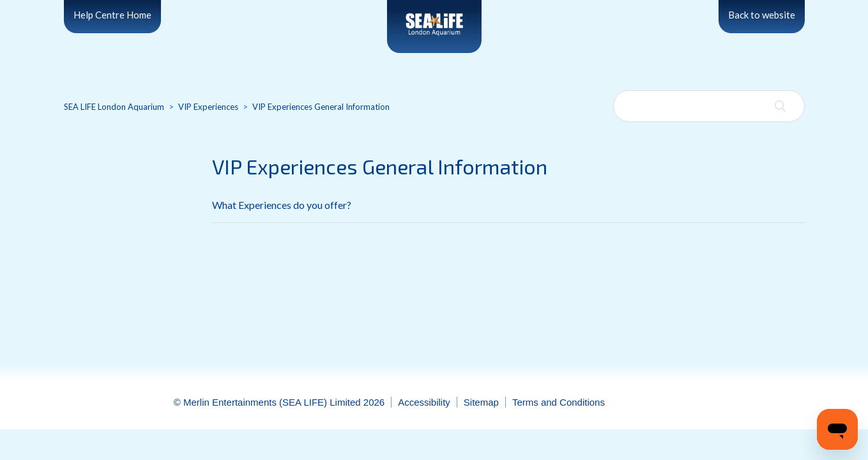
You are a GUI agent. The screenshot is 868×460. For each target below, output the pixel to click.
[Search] (709, 106)
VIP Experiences (208, 107)
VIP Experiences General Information (321, 107)
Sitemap (481, 402)
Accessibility (424, 402)
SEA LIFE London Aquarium (114, 107)
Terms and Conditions (559, 402)
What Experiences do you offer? (282, 205)
